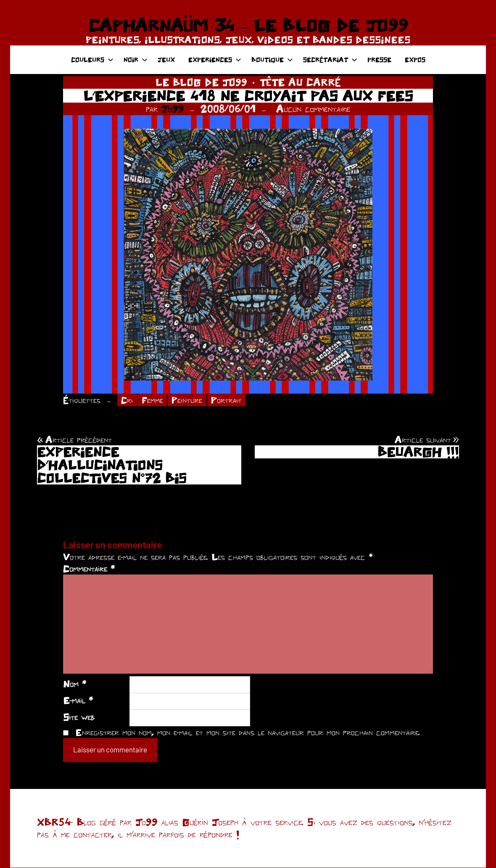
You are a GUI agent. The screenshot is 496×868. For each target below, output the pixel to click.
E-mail (78, 701)
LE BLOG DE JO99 (201, 82)
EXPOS (415, 60)
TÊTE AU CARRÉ (300, 82)
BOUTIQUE (272, 60)
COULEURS (92, 60)
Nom (75, 684)
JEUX (166, 60)
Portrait (229, 400)
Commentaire (89, 569)
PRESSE (379, 60)
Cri (128, 400)
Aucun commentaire (313, 109)
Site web (79, 717)
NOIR (136, 60)
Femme (154, 400)
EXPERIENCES (215, 60)
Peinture (189, 400)
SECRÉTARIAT (330, 60)
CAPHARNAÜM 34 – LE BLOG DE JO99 (248, 25)
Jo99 (173, 109)
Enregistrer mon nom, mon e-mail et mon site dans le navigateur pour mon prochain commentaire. (248, 733)
